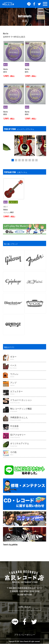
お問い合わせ (25, 607)
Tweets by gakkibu (10, 544)
